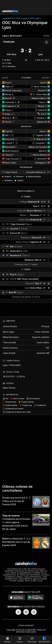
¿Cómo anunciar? (26, 625)
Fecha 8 (47, 36)
